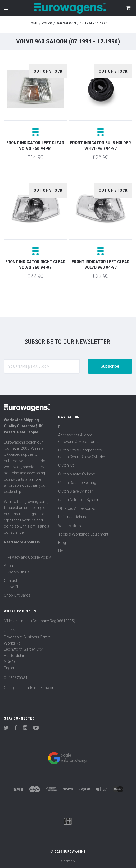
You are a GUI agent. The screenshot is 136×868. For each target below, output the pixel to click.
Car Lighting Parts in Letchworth (30, 688)
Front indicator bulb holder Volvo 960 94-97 (101, 145)
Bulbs (63, 427)
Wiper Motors (70, 526)
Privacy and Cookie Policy (29, 557)
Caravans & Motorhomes (79, 442)
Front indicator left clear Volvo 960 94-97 (101, 264)
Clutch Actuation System (79, 500)
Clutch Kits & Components (80, 450)
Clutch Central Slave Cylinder (82, 457)
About (9, 566)
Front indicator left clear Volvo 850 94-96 (35, 145)
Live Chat (15, 587)
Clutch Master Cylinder (77, 474)
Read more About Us (22, 542)
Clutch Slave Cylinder (75, 491)
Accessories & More (75, 435)
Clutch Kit (66, 465)
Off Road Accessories (77, 508)
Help (62, 551)
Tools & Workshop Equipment (83, 534)
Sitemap (68, 861)
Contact (11, 581)
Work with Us (19, 572)
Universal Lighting (73, 517)
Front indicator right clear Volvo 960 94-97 (35, 264)
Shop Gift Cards (17, 595)
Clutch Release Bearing (77, 483)
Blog (62, 543)
